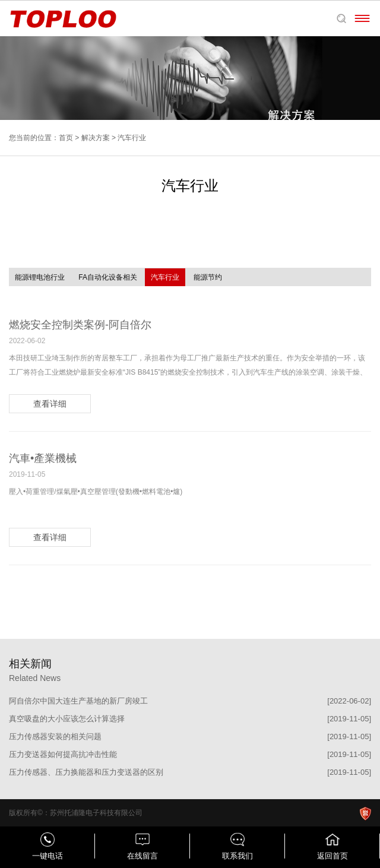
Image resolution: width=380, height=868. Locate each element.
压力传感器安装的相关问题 (55, 736)
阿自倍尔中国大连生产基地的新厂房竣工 (78, 701)
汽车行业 (165, 277)
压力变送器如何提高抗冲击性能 (63, 754)
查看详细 (50, 404)
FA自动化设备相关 (108, 277)
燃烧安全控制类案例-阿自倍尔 (80, 325)
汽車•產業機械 (43, 458)
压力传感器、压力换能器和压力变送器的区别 (86, 772)
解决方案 (96, 138)
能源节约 (208, 277)
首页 (66, 138)
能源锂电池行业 (40, 277)
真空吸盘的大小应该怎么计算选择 (67, 719)
